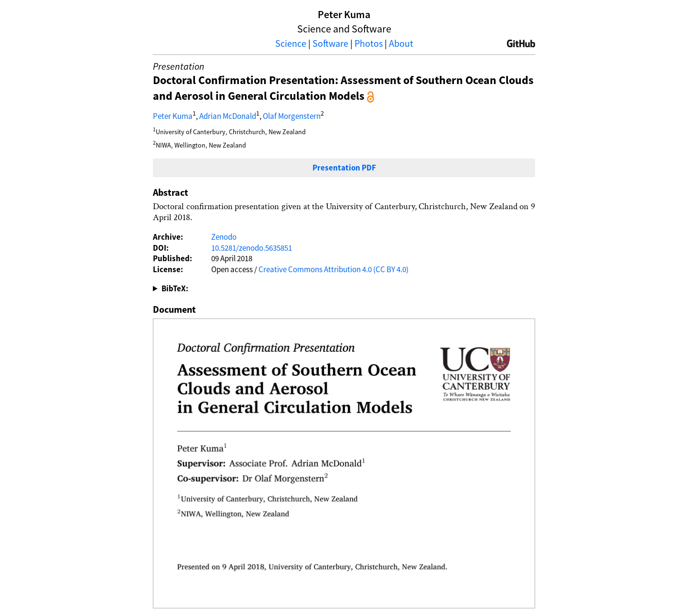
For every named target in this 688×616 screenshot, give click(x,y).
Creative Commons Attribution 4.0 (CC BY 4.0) (333, 269)
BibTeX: (175, 288)
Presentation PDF (344, 168)
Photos (369, 43)
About (401, 43)
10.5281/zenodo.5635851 (252, 248)
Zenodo (224, 237)
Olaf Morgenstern (292, 116)
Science (291, 43)
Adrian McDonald (228, 116)
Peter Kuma (173, 116)
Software (330, 43)
